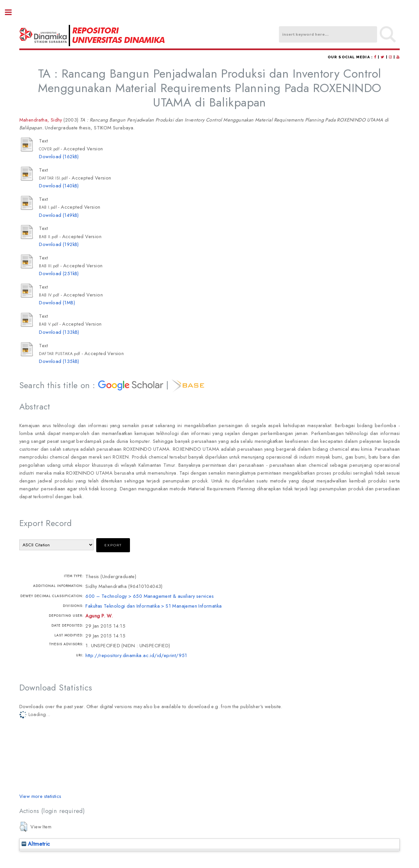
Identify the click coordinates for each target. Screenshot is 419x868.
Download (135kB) (59, 361)
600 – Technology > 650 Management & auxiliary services (150, 596)
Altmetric (36, 844)
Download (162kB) (59, 156)
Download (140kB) (59, 186)
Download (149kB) (59, 215)
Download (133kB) (59, 332)
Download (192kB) (59, 244)
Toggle (12, 12)
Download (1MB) (57, 302)
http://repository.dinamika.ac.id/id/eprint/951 (136, 655)
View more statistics (40, 796)
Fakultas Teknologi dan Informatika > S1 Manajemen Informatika (154, 606)
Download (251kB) (59, 273)
